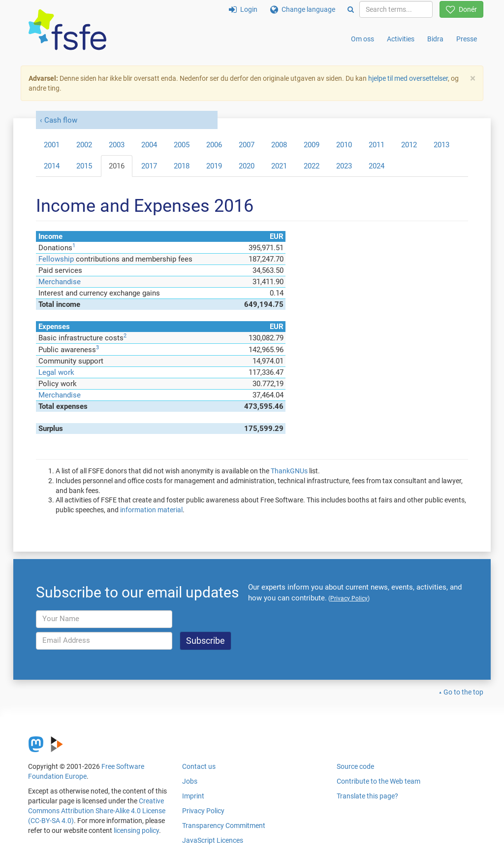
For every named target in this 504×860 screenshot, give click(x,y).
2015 (84, 166)
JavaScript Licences (213, 840)
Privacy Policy (203, 811)
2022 (312, 166)
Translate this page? (367, 796)
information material (151, 510)
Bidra (435, 39)
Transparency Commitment (224, 826)
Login (243, 9)
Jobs (190, 781)
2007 (247, 145)
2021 (279, 166)
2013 (441, 145)
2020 (247, 166)
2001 (52, 145)
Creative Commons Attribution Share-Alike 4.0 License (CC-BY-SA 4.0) (97, 811)
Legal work (56, 372)
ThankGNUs (289, 471)
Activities (401, 39)
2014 (52, 166)
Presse (467, 39)
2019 (214, 166)
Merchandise (60, 282)
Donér (461, 9)
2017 (149, 166)
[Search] (351, 9)
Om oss (362, 39)
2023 (344, 166)
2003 (117, 145)
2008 (279, 145)
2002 (84, 145)
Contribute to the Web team (378, 781)
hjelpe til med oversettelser (408, 78)
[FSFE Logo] (67, 30)
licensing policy (136, 830)
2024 (377, 166)
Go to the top (463, 692)
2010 (344, 145)
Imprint (193, 796)
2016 (117, 166)
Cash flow (61, 120)
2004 (149, 145)
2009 (312, 145)
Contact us (199, 766)
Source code (355, 766)
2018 (182, 166)
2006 (214, 145)
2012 (409, 145)
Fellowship (56, 259)
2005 (182, 145)
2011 (377, 145)
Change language (303, 9)
